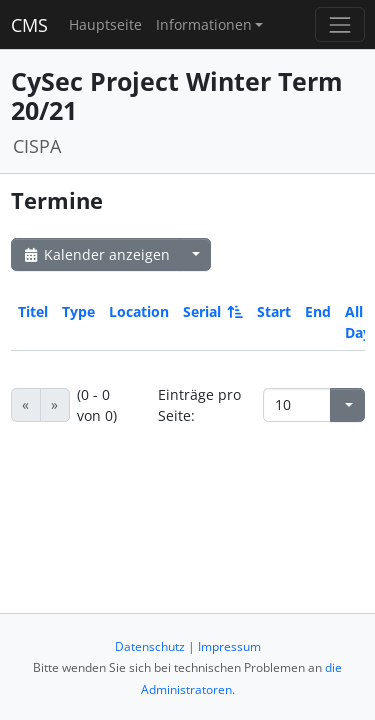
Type (78, 311)
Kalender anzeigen (96, 254)
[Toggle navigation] (339, 24)
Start (274, 311)
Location (139, 311)
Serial (211, 311)
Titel (33, 311)
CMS (29, 25)
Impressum (229, 646)
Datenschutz (150, 646)
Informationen (204, 24)
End (318, 311)
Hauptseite (105, 24)
